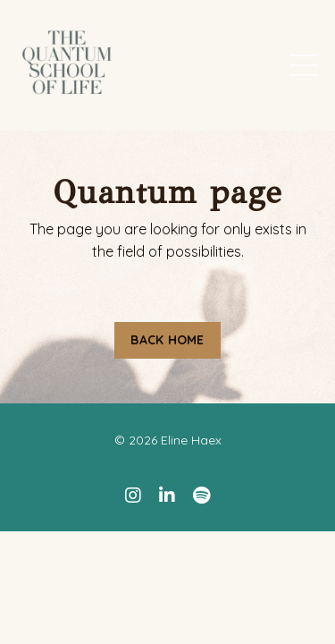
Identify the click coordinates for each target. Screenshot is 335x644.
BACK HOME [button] (167, 340)
